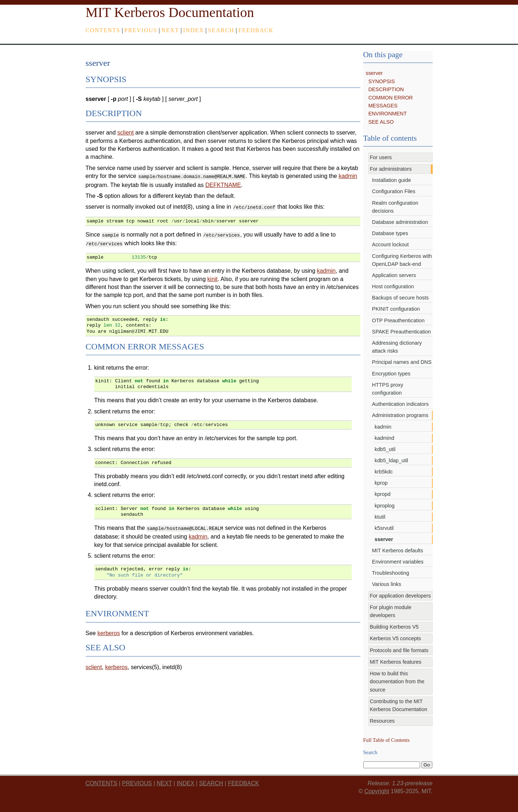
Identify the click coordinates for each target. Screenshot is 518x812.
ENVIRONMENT (388, 114)
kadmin (383, 427)
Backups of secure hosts (400, 298)
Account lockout (390, 245)
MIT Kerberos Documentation (170, 12)
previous (141, 30)
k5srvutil (384, 528)
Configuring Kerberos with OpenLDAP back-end (402, 260)
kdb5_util (385, 449)
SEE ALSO (381, 122)
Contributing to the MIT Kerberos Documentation (399, 705)
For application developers (400, 596)
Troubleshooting (391, 573)
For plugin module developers (391, 611)
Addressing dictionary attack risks (397, 347)
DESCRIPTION (386, 89)
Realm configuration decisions (395, 207)
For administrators (391, 169)
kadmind (384, 438)
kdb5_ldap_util (391, 460)
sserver (374, 73)
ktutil (380, 517)
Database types (390, 233)
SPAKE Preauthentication (401, 332)
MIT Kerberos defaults (397, 550)
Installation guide (391, 180)
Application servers (394, 275)
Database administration (400, 222)
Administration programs (400, 415)
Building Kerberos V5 (394, 627)
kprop (381, 483)
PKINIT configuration (396, 309)
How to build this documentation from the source (397, 682)
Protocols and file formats (399, 650)
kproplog (384, 506)
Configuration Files (394, 191)
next (170, 30)
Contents (103, 30)
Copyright (377, 791)
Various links (387, 584)
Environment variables (398, 562)
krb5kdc (384, 472)
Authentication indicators (400, 404)
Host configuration (393, 286)
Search (221, 30)
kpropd (382, 494)
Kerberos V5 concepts (395, 638)
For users (381, 157)
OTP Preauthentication (398, 320)
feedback (256, 30)
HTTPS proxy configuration (388, 389)
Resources (382, 721)
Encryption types (391, 374)
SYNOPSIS (382, 81)
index (194, 30)
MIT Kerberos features (396, 662)
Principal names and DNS (402, 362)
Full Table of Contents (387, 740)
